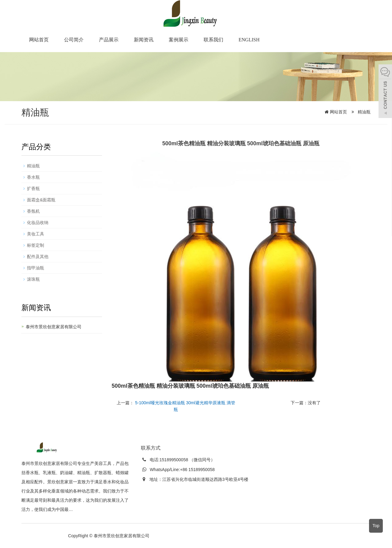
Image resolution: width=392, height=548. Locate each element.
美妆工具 (36, 234)
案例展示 (179, 40)
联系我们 (213, 40)
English (249, 40)
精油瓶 (364, 112)
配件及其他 (38, 257)
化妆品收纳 (38, 223)
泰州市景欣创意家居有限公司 (54, 327)
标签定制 (36, 245)
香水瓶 (33, 177)
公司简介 (74, 40)
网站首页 (39, 40)
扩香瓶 (33, 188)
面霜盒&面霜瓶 (41, 200)
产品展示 (109, 40)
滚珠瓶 (33, 279)
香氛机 (33, 211)
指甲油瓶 (36, 268)
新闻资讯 (144, 40)
